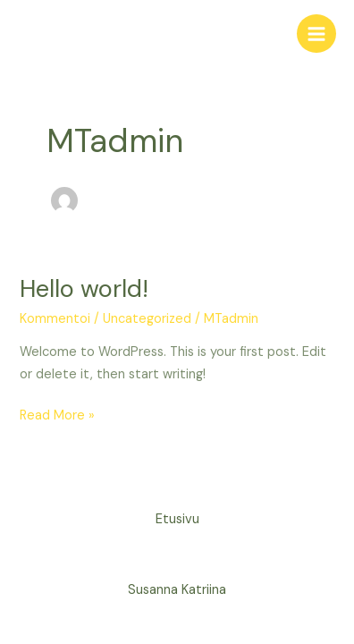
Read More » (57, 415)
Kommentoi (55, 319)
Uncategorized (147, 319)
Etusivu (177, 519)
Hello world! (84, 288)
